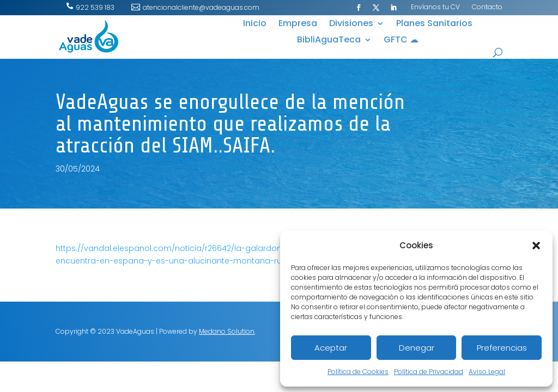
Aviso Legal (487, 372)
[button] (536, 246)
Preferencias (502, 348)
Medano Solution (227, 331)
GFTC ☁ (401, 41)
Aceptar (331, 348)
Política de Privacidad (429, 372)
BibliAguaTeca (329, 41)
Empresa (298, 24)
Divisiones (351, 24)
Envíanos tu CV (435, 7)
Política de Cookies (358, 372)
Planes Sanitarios (434, 24)
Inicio (255, 24)
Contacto (487, 7)
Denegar (417, 348)
